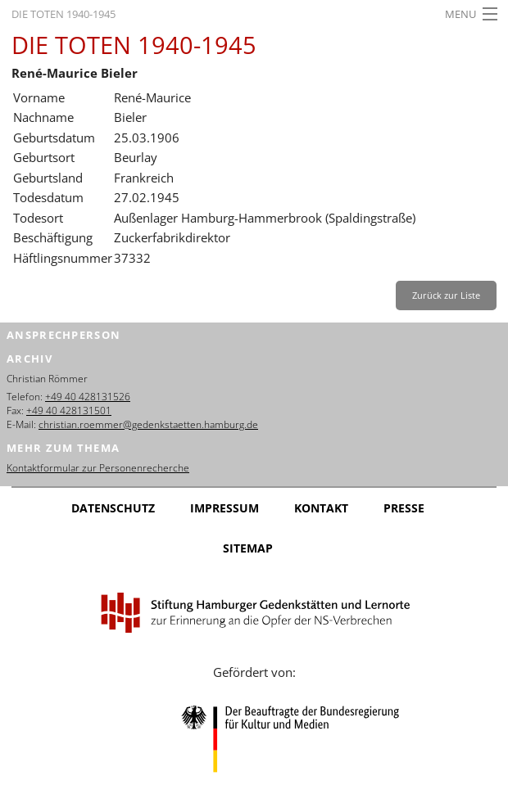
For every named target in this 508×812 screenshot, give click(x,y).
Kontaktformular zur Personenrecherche (98, 468)
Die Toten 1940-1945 (63, 14)
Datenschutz (113, 508)
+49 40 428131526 (88, 397)
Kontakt (321, 508)
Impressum (225, 508)
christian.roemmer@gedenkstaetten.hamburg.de (148, 424)
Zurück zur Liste (446, 295)
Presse (404, 508)
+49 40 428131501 (69, 411)
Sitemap (248, 548)
